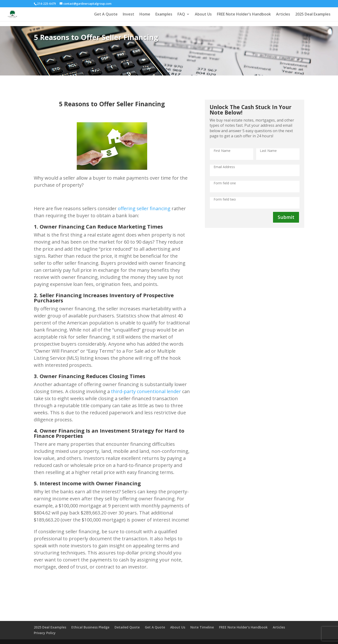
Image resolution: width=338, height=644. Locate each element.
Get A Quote (106, 15)
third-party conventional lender (146, 391)
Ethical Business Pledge (90, 627)
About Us (203, 15)
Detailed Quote (127, 627)
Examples (164, 15)
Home (145, 15)
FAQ (181, 15)
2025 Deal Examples (313, 15)
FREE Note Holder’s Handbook (244, 15)
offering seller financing (144, 208)
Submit (286, 217)
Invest (129, 15)
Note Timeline (202, 627)
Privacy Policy (45, 633)
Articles (283, 15)
